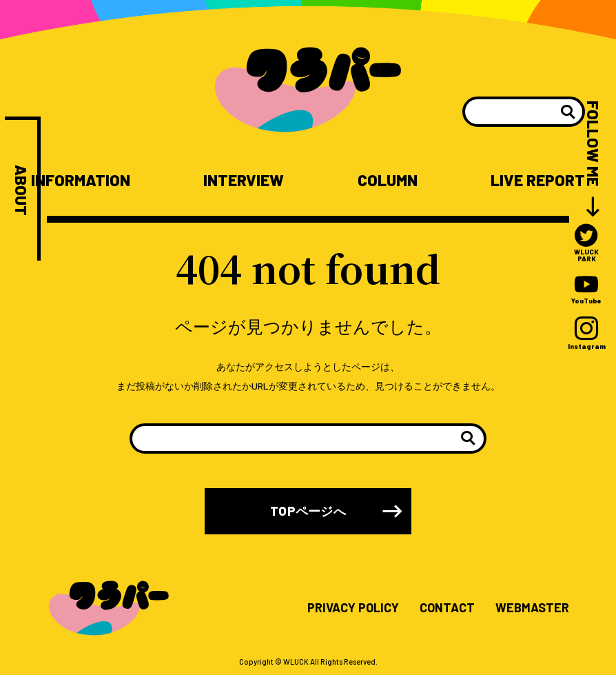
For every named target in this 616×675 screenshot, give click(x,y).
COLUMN (388, 180)
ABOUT (21, 190)
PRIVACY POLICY (353, 608)
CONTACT (447, 608)
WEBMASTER (532, 608)
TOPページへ (308, 511)
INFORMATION (81, 180)
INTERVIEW (244, 180)
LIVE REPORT (538, 180)
